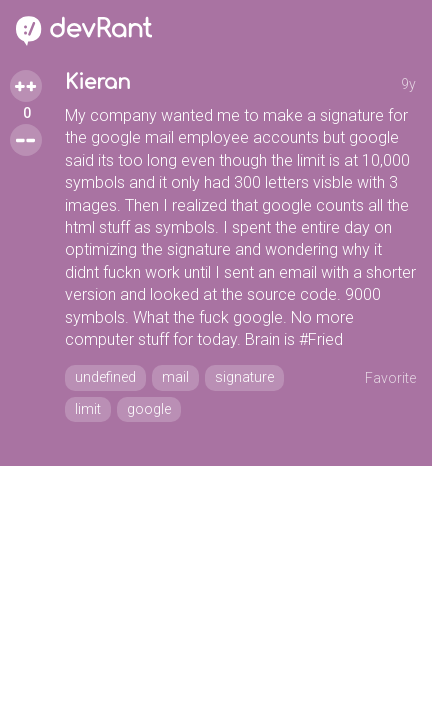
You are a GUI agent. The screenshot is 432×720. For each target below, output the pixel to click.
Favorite (390, 378)
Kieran (98, 82)
